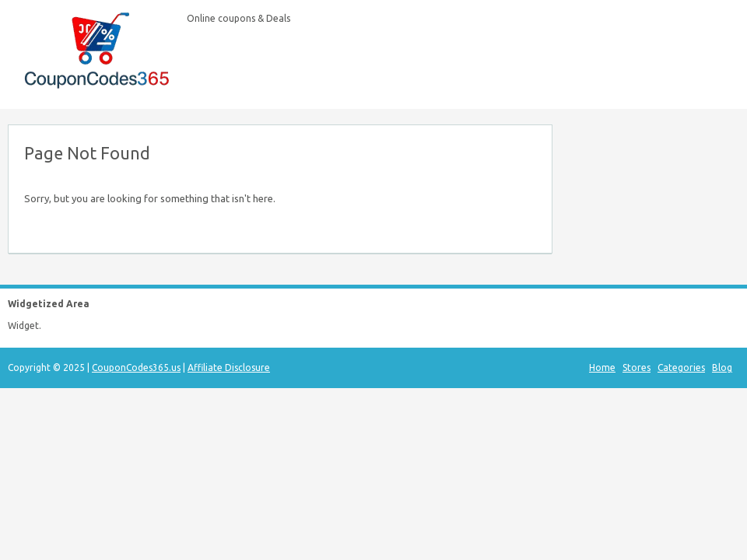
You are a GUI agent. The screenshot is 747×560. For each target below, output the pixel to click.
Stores (637, 367)
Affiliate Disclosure (229, 367)
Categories (681, 367)
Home (602, 367)
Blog (722, 367)
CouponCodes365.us (136, 367)
